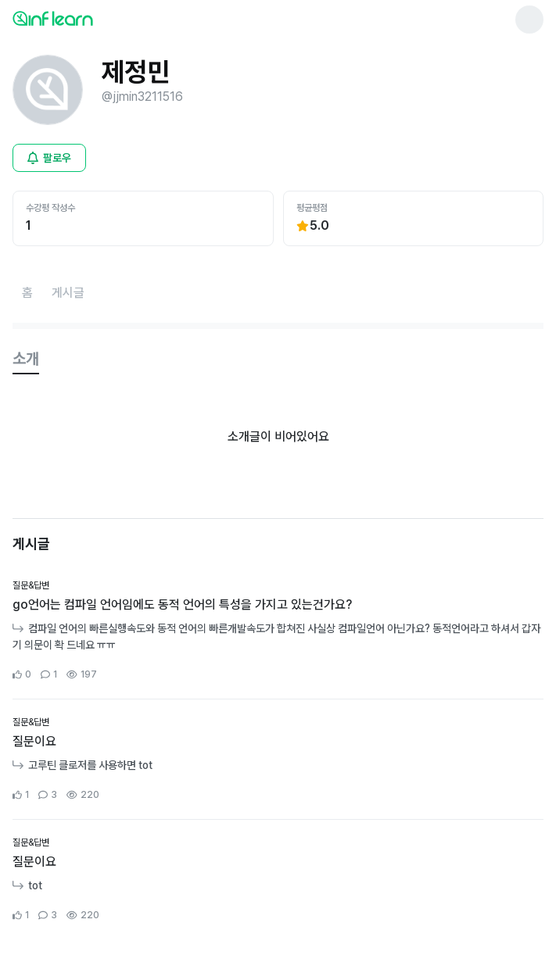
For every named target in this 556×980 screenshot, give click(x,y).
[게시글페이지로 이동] (68, 293)
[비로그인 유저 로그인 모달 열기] (49, 158)
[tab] (26, 359)
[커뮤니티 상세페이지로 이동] (278, 631)
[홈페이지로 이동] (27, 293)
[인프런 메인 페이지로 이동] (91, 18)
